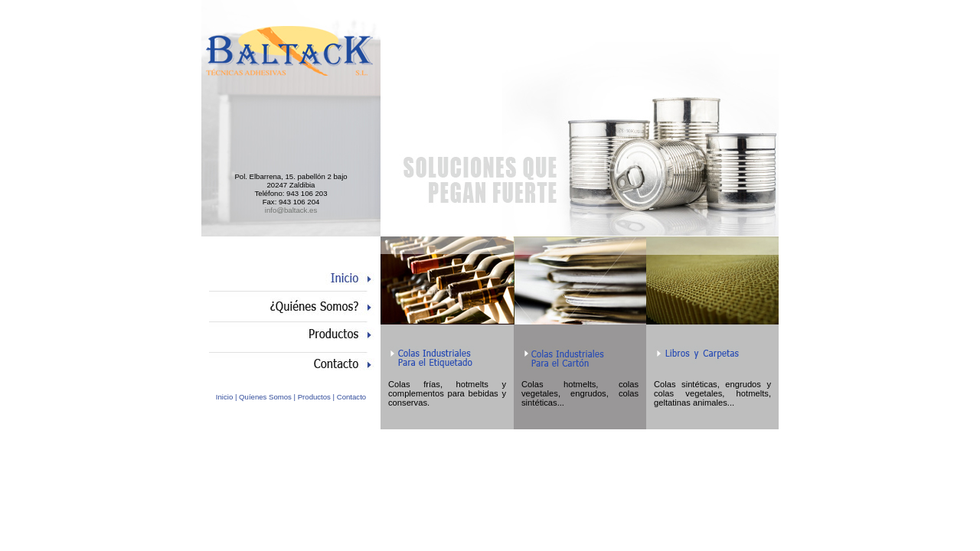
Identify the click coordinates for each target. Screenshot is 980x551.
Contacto (351, 397)
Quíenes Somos (265, 397)
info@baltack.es (291, 210)
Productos (314, 397)
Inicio (224, 397)
